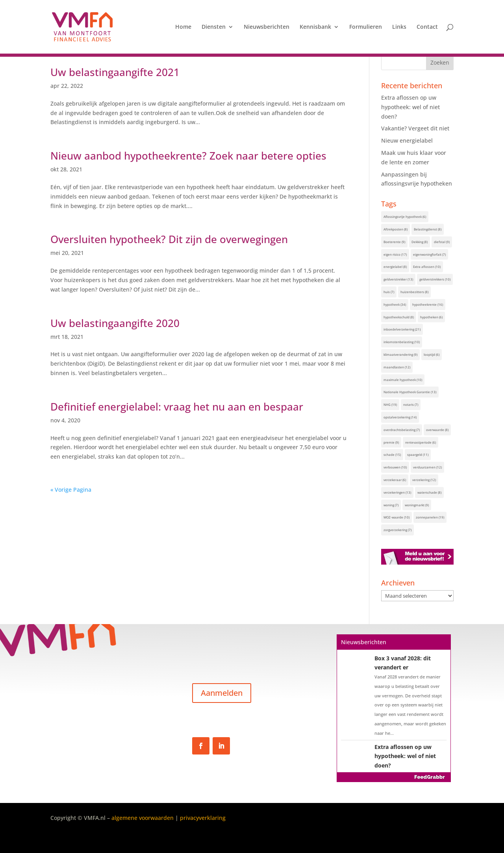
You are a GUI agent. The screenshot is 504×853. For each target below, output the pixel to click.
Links (399, 27)
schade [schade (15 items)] (392, 454)
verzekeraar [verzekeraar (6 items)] (395, 480)
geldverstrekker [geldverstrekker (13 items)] (398, 279)
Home (183, 27)
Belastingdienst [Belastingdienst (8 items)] (428, 229)
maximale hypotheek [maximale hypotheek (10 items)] (403, 380)
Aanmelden (222, 693)
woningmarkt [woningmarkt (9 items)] (417, 505)
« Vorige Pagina (71, 490)
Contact (427, 27)
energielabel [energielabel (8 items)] (395, 267)
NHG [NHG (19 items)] (390, 404)
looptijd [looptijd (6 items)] (432, 354)
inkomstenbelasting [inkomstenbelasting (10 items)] (402, 342)
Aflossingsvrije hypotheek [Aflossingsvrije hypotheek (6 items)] (405, 217)
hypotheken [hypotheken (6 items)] (431, 317)
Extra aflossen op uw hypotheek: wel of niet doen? (410, 107)
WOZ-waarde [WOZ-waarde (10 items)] (397, 517)
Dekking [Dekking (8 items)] (420, 242)
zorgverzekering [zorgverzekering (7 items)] (397, 530)
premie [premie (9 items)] (391, 442)
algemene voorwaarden (143, 818)
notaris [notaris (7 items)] (411, 404)
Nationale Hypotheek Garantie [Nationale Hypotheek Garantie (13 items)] (410, 392)
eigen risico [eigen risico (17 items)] (395, 254)
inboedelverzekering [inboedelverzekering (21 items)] (402, 329)
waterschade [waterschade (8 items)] (429, 492)
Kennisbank (315, 27)
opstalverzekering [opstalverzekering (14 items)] (400, 417)
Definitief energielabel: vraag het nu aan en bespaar (177, 407)
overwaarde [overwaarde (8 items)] (437, 430)
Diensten (214, 27)
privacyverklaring (203, 818)
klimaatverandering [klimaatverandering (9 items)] (400, 354)
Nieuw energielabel (407, 140)
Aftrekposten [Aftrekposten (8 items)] (396, 229)
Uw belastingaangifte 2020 (115, 323)
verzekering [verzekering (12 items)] (424, 480)
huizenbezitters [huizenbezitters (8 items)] (414, 292)
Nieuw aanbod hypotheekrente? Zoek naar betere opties (188, 156)
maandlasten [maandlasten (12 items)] (397, 367)
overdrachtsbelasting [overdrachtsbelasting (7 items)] (402, 430)
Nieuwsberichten (267, 27)
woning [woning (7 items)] (391, 505)
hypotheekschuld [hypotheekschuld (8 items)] (399, 317)
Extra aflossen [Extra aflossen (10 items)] (427, 267)
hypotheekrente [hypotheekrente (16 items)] (428, 304)
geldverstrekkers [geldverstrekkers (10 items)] (435, 279)
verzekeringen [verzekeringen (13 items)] (397, 492)
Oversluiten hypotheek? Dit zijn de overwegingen (169, 239)
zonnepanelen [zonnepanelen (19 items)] (430, 517)
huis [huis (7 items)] (389, 292)
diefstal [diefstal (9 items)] (442, 242)
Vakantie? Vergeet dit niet (415, 128)
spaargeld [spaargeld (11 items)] (418, 454)
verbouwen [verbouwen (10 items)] (395, 467)
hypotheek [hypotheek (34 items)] (395, 304)
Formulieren (366, 27)
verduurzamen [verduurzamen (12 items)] (427, 467)
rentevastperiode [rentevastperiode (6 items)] (421, 442)
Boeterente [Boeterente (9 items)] (394, 242)
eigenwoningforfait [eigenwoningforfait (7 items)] (429, 254)
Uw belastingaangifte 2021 (115, 72)
